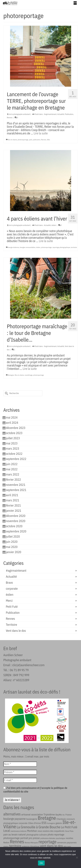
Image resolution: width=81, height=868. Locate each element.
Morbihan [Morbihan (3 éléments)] (32, 831)
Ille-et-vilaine (12, 140)
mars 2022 (12, 474)
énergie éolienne (13, 247)
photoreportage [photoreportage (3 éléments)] (11, 838)
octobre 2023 (14, 433)
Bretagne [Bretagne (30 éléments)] (47, 818)
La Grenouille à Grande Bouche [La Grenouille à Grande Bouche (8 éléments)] (39, 827)
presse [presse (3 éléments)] (36, 838)
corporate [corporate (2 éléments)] (23, 823)
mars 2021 (12, 500)
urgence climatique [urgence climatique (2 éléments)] (31, 846)
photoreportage (23, 140)
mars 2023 (12, 449)
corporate (12, 589)
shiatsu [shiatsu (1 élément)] (6, 846)
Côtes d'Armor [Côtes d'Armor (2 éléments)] (34, 823)
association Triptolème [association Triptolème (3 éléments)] (43, 814)
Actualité (61, 114)
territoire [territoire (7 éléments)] (15, 846)
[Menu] (75, 3)
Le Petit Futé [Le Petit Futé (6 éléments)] (69, 827)
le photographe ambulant (21, 114)
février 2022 (13, 480)
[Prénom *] (20, 772)
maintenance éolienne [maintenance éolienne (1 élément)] (19, 831)
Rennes (10, 118)
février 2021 (13, 505)
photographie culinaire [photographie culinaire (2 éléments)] (37, 835)
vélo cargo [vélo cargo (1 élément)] (67, 846)
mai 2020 (12, 547)
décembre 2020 (16, 516)
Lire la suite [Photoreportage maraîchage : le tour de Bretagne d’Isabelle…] (30, 369)
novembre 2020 (16, 521)
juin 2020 (12, 542)
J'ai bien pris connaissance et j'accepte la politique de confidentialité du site (35, 790)
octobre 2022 (14, 454)
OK (41, 863)
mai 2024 (12, 417)
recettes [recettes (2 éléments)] (69, 838)
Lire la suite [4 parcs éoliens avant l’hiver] (46, 241)
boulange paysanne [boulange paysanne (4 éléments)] (14, 819)
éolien (54, 225)
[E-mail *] (20, 780)
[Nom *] (20, 764)
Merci (9, 601)
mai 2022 (12, 469)
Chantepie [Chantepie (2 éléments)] (61, 819)
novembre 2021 (16, 485)
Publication (69, 114)
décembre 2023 (16, 428)
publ (30, 140)
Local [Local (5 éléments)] (7, 831)
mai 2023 (12, 443)
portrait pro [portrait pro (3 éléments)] (26, 838)
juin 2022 (12, 464)
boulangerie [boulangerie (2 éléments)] (32, 819)
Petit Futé (12, 607)
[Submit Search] (6, 393)
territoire (74, 247)
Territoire (11, 625)
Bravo (9, 583)
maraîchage (29, 375)
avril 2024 (12, 423)
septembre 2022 (16, 459)
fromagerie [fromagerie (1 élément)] (51, 823)
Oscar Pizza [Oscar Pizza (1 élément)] (69, 831)
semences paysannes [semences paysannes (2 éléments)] (67, 842)
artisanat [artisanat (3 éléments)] (26, 814)
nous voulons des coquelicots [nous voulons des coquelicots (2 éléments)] (51, 831)
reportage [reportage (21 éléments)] (47, 842)
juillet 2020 (13, 537)
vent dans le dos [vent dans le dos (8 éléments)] (51, 846)
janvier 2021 (14, 511)
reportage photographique (61, 247)
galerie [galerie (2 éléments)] (59, 823)
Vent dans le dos (16, 631)
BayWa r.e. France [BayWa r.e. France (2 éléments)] (64, 815)
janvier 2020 (14, 552)
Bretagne (11, 375)
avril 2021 (12, 495)
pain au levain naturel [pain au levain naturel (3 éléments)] (14, 834)
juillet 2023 (13, 438)
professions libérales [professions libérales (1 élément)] (48, 838)
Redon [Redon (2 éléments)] (6, 842)
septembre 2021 (16, 490)
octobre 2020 (14, 526)
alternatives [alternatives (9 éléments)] (12, 814)
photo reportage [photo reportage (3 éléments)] (56, 834)
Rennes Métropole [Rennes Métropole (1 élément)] (31, 843)
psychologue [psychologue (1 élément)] (60, 838)
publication (37, 140)
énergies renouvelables (28, 247)
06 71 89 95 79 (19, 670)
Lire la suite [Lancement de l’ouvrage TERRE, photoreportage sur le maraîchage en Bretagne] (41, 133)
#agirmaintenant (50, 114)
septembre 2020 (16, 531)
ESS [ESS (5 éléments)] (44, 823)
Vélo (49, 140)
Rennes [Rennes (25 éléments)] (17, 842)
